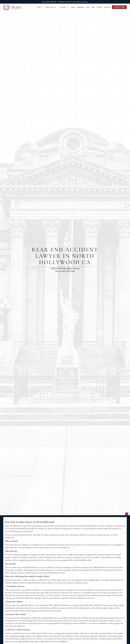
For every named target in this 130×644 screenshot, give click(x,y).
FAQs (73, 7)
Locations (63, 7)
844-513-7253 (119, 7)
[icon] (127, 514)
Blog (93, 7)
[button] (40, 7)
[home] (12, 7)
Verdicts (99, 7)
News (88, 7)
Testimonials (80, 7)
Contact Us (107, 7)
